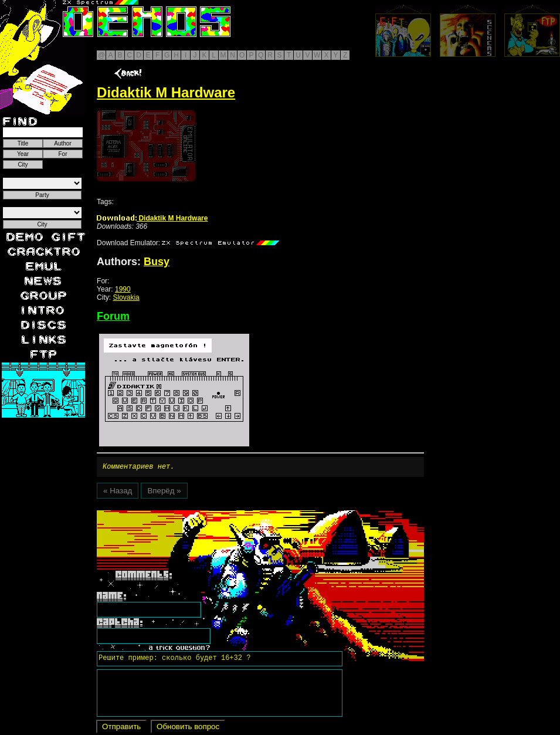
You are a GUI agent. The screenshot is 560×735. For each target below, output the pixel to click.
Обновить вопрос (188, 728)
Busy (157, 262)
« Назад (118, 492)
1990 (123, 289)
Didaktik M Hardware (152, 218)
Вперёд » (164, 492)
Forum (113, 316)
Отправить (121, 728)
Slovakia (126, 297)
